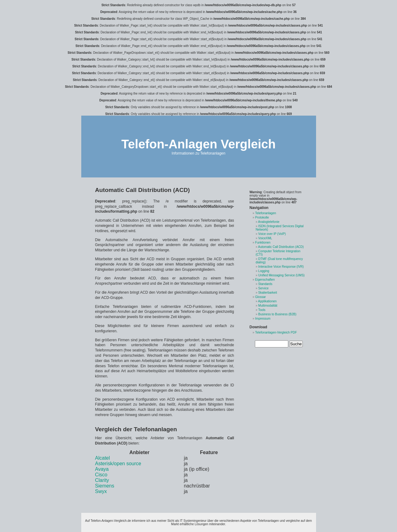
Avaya (102, 469)
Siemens (105, 486)
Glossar (260, 297)
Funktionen (263, 243)
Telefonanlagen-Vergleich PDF (276, 332)
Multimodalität (268, 306)
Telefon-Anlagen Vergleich (198, 144)
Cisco (101, 475)
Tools (262, 310)
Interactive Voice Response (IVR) (281, 267)
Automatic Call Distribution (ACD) (281, 247)
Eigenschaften (265, 280)
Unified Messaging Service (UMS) (281, 275)
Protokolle (262, 217)
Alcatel (103, 458)
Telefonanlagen (266, 213)
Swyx (101, 491)
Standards (265, 284)
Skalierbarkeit (268, 293)
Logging (264, 271)
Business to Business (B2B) (277, 314)
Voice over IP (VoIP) (272, 234)
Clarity (102, 480)
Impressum (263, 319)
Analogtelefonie (269, 222)
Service (263, 288)
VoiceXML (265, 238)
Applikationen (267, 301)
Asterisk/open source (118, 464)
